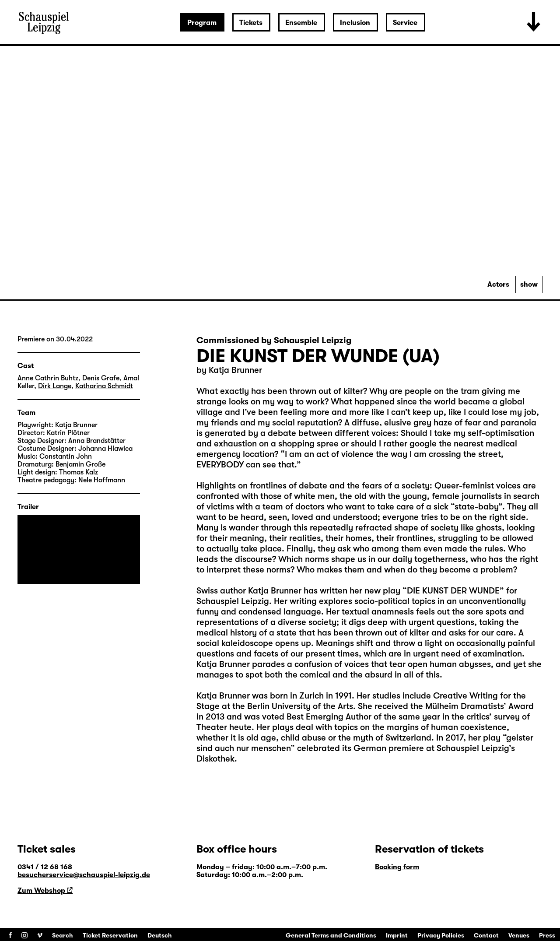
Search (63, 935)
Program (202, 23)
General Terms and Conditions (331, 935)
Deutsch (160, 935)
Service (405, 23)
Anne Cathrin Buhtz (48, 378)
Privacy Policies (441, 935)
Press (547, 935)
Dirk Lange (55, 386)
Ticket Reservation (110, 935)
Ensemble (301, 23)
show (529, 284)
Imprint (397, 935)
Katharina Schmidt (104, 386)
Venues (519, 935)
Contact (486, 935)
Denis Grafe (101, 378)
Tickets (251, 23)
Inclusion (355, 23)
